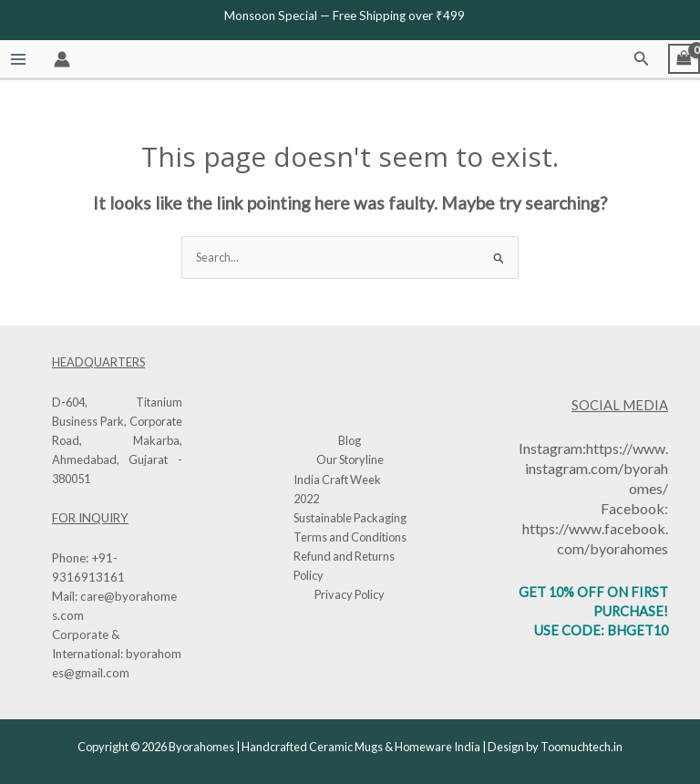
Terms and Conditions (350, 537)
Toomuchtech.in (582, 747)
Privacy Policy (350, 594)
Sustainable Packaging (350, 518)
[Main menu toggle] (18, 59)
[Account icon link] (62, 59)
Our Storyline (350, 459)
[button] (642, 59)
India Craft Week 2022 (337, 489)
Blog (350, 440)
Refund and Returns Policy (344, 566)
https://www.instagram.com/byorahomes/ (597, 468)
